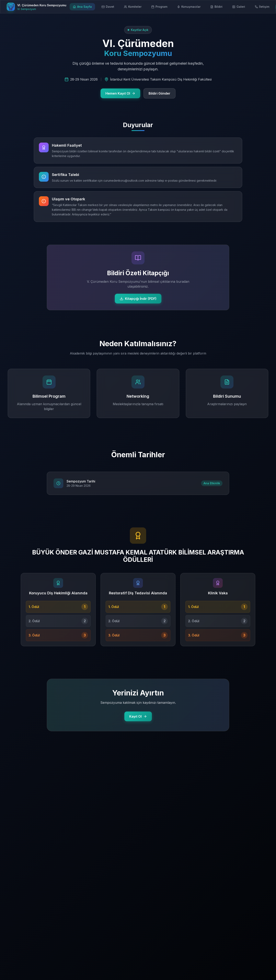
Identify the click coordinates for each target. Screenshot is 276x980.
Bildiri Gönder (159, 93)
